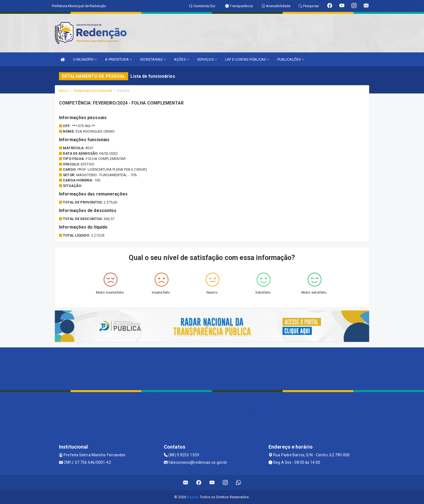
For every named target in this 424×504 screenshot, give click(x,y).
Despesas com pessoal (93, 91)
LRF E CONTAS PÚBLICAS (247, 59)
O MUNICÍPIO (85, 59)
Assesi (193, 497)
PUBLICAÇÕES (291, 59)
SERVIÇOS (207, 59)
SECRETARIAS (153, 59)
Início (63, 91)
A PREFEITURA (118, 59)
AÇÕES (181, 59)
